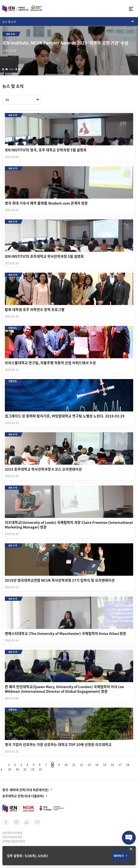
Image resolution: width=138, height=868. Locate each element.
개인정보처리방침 (12, 833)
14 (97, 765)
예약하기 (119, 856)
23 (41, 769)
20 (17, 769)
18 (128, 765)
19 (10, 769)
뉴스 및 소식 (9, 22)
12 (81, 765)
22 (33, 769)
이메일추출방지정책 (14, 841)
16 (112, 765)
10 (66, 765)
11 (74, 765)
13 (89, 765)
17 (120, 765)
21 (25, 769)
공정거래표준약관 (12, 837)
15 (105, 765)
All (7, 100)
